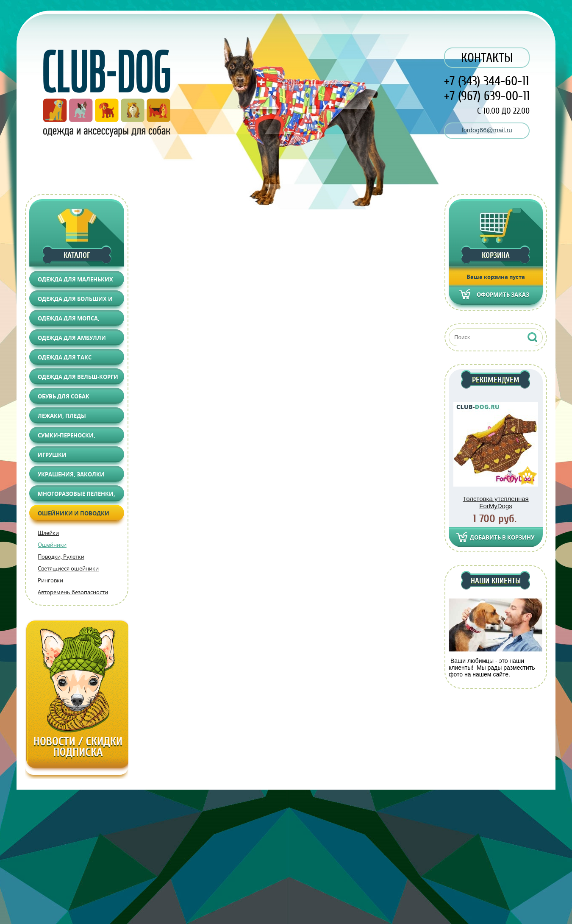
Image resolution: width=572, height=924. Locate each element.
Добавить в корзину (502, 537)
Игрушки (52, 455)
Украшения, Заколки (71, 474)
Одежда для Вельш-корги (78, 377)
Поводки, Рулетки (61, 557)
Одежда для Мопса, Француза (69, 320)
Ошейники (52, 545)
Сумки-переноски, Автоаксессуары (67, 437)
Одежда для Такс (65, 357)
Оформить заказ (503, 295)
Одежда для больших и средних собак (75, 301)
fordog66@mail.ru (487, 130)
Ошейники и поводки (74, 513)
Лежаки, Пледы (62, 416)
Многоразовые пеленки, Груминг (76, 496)
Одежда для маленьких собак (75, 281)
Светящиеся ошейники (68, 568)
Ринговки (50, 580)
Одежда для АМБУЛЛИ (72, 338)
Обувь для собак (64, 396)
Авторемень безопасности (73, 592)
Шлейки (48, 533)
